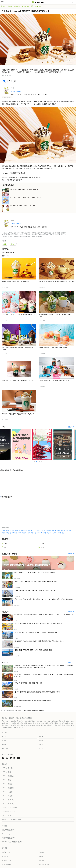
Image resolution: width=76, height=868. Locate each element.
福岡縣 (4, 744)
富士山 (69, 530)
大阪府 (41, 736)
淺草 (49, 533)
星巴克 (9, 533)
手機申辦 (61, 533)
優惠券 (17, 6)
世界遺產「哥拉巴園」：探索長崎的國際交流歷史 (29, 683)
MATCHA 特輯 (36, 6)
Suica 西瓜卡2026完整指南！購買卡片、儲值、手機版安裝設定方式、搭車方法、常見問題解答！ (44, 615)
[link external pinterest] (11, 759)
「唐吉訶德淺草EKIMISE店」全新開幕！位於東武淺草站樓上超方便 (35, 590)
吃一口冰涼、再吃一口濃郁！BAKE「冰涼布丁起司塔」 (26, 197)
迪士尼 (34, 533)
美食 (10, 6)
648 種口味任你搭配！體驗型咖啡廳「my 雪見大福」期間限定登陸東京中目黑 (26, 565)
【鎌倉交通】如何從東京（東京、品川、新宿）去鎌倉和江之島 (33, 650)
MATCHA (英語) (7, 772)
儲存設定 (41, 860)
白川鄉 (15, 533)
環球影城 (24, 530)
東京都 (4, 736)
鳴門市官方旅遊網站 (8, 838)
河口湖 (43, 530)
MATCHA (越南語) (7, 796)
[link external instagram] (15, 759)
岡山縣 (41, 748)
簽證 (45, 533)
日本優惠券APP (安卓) (9, 812)
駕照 (24, 533)
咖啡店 (13, 244)
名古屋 (18, 530)
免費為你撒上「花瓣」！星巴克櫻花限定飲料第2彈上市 (18, 314)
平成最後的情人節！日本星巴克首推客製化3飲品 (54, 381)
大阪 (8, 530)
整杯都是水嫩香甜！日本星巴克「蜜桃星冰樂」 (54, 347)
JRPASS (31, 530)
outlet (40, 533)
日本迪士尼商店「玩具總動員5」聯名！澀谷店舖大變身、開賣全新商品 (36, 581)
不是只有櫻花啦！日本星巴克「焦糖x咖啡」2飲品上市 (18, 381)
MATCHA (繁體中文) (8, 776)
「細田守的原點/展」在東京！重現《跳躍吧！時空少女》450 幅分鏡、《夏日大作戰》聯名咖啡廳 (44, 599)
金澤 (54, 530)
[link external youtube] (19, 759)
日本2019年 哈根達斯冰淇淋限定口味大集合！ (23, 205)
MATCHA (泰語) (7, 780)
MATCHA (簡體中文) (8, 788)
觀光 (3, 6)
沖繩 (4, 530)
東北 (20, 533)
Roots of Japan (7, 834)
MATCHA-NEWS (16, 91)
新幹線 (54, 533)
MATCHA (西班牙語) (8, 804)
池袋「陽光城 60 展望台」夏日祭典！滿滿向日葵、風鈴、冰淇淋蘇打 (35, 573)
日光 (29, 533)
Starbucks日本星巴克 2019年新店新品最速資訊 (24, 189)
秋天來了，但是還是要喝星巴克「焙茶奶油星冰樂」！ (18, 414)
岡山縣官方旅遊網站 (8, 830)
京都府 (4, 740)
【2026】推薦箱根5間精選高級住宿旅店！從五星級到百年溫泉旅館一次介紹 (37, 692)
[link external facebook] (3, 759)
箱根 (4, 533)
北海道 (38, 530)
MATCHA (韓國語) (7, 784)
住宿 (41, 543)
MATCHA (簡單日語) (8, 800)
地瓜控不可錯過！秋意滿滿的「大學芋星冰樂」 (16, 281)
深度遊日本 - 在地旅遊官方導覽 (11, 820)
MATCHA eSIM (6, 816)
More (71, 427)
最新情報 (25, 6)
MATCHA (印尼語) (7, 792)
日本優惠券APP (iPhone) (10, 808)
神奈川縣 (5, 748)
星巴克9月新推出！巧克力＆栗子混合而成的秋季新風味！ (57, 281)
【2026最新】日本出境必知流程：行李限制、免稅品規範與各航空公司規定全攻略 (39, 641)
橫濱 (59, 530)
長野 (63, 530)
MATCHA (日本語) (7, 768)
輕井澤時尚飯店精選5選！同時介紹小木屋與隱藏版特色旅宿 (33, 701)
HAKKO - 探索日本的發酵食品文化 (13, 842)
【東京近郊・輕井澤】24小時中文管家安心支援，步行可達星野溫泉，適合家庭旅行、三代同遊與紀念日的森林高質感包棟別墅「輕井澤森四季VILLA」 (44, 666)
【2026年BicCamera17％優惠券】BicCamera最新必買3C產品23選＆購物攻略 (38, 623)
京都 (13, 530)
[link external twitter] (7, 759)
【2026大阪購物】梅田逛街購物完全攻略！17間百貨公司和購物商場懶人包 (37, 632)
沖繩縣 (41, 744)
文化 (41, 547)
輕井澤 (49, 530)
